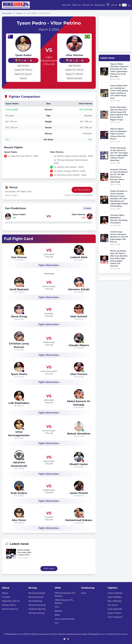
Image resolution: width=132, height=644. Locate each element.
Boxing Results (36, 596)
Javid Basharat (19, 289)
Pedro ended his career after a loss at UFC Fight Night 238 (25, 552)
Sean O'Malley (115, 596)
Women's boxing (37, 604)
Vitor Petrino (78, 55)
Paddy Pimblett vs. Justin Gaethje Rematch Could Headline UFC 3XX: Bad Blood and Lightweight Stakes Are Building (119, 199)
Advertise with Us (11, 600)
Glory (84, 592)
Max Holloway (114, 600)
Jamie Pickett (79, 492)
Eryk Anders (19, 492)
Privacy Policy (9, 604)
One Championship (65, 618)
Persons (86, 5)
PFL (57, 622)
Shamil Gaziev (79, 463)
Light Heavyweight (49, 58)
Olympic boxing (36, 612)
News (65, 5)
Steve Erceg (19, 316)
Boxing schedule (37, 592)
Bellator (59, 610)
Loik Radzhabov (19, 402)
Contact (6, 596)
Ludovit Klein (79, 257)
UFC (57, 606)
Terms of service (10, 608)
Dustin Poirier (114, 612)
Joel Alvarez (19, 257)
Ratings (98, 5)
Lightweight (49, 254)
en (113, 5)
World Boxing (35, 600)
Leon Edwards (115, 608)
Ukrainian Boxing (37, 608)
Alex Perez (19, 519)
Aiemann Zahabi (79, 289)
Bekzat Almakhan (79, 433)
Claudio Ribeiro (79, 345)
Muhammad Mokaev (79, 519)
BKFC (58, 614)
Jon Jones (113, 604)
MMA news (49, 568)
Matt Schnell (79, 316)
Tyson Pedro (20, 55)
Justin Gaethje (115, 592)
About (5, 592)
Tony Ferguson (115, 616)
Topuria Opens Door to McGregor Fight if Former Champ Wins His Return (118, 134)
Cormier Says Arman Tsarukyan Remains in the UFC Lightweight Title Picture (119, 237)
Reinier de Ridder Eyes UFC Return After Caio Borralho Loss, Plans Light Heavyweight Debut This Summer (119, 258)
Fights (75, 5)
